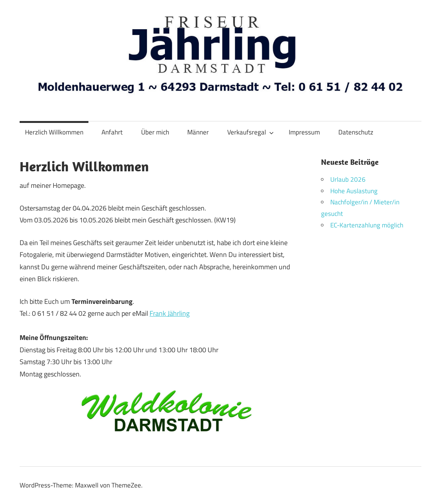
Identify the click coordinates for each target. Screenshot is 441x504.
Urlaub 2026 (348, 179)
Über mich (155, 132)
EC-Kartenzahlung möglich (367, 225)
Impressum (304, 132)
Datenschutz (356, 132)
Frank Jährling (170, 313)
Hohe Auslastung (354, 191)
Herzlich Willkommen (54, 132)
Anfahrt (112, 132)
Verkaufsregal (250, 132)
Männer (198, 132)
